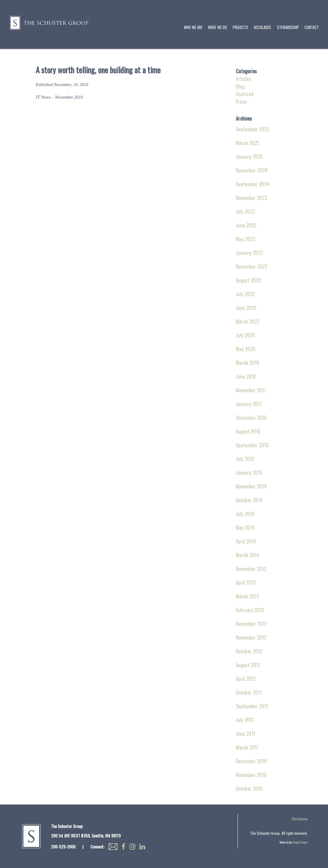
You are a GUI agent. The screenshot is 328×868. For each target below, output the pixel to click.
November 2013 (251, 569)
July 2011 (245, 720)
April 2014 (246, 541)
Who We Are (193, 27)
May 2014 (245, 527)
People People (300, 842)
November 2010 (251, 775)
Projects (241, 27)
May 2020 (246, 349)
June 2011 (245, 734)
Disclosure (300, 819)
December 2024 (252, 170)
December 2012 (251, 624)
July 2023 (245, 211)
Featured (245, 94)
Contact (312, 27)
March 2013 (247, 596)
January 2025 (249, 156)
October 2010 (249, 788)
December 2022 (251, 266)
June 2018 (246, 376)
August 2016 (248, 431)
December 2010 (251, 761)
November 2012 (251, 637)
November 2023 (251, 198)
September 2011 (252, 706)
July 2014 (245, 514)
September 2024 (253, 184)
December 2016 (251, 418)
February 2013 (250, 610)
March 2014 (247, 555)
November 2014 (251, 486)
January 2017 (249, 404)
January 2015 (249, 472)
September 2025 (252, 129)
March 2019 (247, 363)
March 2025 (248, 143)
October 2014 (249, 500)
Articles (243, 79)
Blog (240, 86)
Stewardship (288, 27)
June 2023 (246, 225)
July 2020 (245, 335)
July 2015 (245, 459)
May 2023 (245, 239)
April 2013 (246, 582)
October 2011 (249, 692)
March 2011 (247, 747)
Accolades (262, 27)
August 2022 (248, 280)
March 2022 (248, 321)
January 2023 (249, 253)
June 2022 (246, 308)
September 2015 (252, 445)
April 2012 (246, 679)
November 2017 (251, 390)
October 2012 (249, 651)
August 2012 (248, 665)
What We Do (217, 27)
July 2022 (245, 294)
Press (241, 102)
